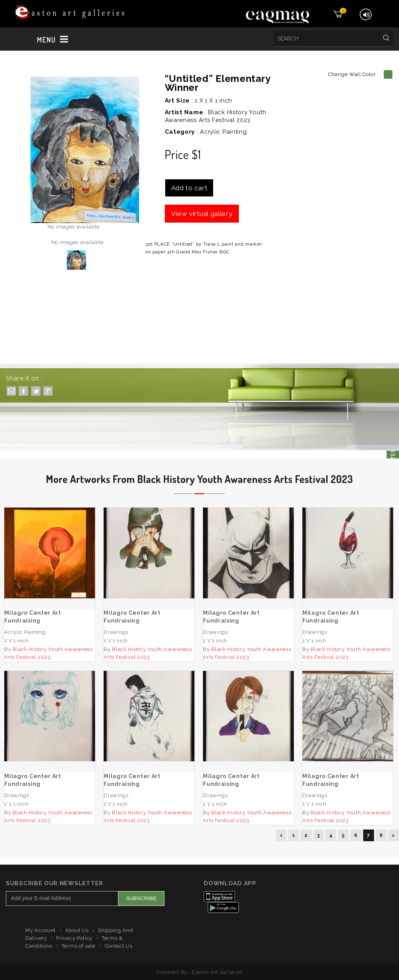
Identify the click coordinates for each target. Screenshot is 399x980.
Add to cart (189, 188)
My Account (41, 930)
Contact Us (119, 946)
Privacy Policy (74, 938)
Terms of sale (79, 946)
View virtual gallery (202, 214)
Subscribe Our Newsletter (55, 883)
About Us (77, 930)
